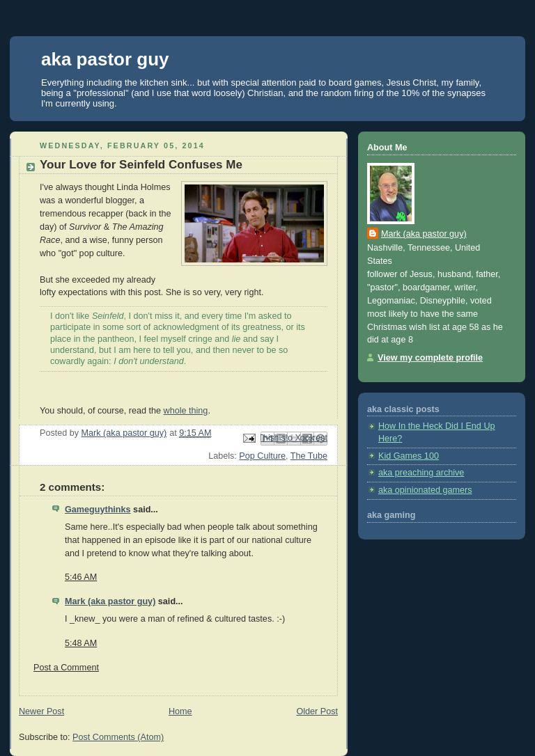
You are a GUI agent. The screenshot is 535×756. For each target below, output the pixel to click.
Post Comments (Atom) (118, 737)
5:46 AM (81, 577)
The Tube (309, 456)
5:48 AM (81, 643)
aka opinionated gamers (425, 490)
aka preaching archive (421, 473)
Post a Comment (66, 668)
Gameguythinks (98, 510)
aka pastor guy (105, 59)
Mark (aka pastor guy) (110, 601)
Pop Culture (262, 456)
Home (180, 711)
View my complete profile (430, 358)
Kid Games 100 (409, 456)
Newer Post (41, 711)
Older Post (317, 711)
